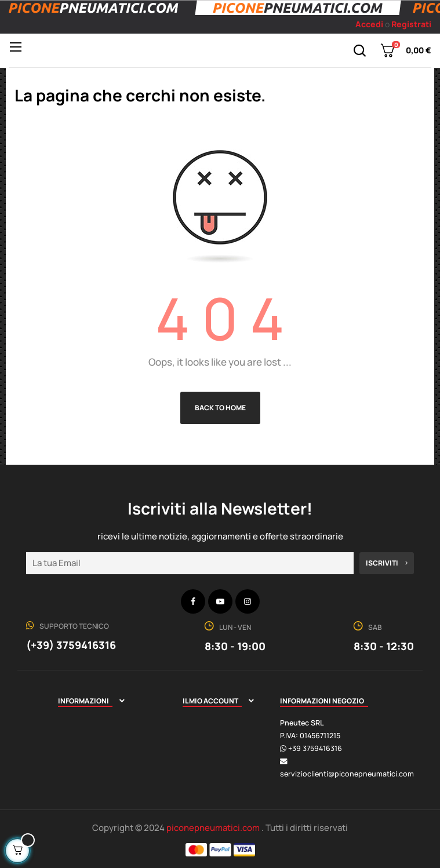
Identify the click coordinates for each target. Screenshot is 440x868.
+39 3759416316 (315, 748)
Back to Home (220, 408)
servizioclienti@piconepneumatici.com (347, 774)
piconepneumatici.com (214, 828)
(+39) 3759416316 (71, 645)
